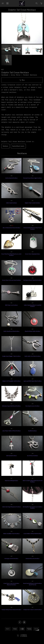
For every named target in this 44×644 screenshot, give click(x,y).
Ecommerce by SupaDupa (24, 636)
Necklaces (5, 146)
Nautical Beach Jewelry (18, 146)
